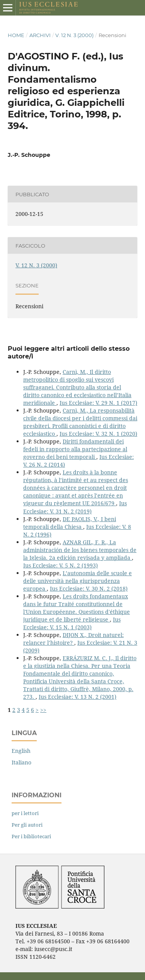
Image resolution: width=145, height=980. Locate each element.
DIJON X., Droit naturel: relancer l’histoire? (73, 639)
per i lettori (25, 813)
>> (43, 710)
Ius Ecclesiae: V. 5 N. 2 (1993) (61, 565)
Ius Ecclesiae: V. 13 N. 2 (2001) (78, 697)
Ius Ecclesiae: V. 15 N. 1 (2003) (72, 623)
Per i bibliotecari (31, 836)
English (21, 751)
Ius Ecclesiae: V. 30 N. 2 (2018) (89, 589)
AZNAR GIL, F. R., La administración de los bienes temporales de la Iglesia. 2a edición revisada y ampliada (80, 550)
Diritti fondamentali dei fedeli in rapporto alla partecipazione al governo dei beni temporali (75, 449)
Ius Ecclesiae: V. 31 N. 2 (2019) (75, 507)
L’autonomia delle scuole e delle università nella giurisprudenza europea (78, 581)
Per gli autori (27, 825)
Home (16, 35)
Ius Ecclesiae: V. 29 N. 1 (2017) (98, 403)
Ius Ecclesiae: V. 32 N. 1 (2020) (98, 434)
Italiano (21, 762)
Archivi (40, 35)
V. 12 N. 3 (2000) (74, 35)
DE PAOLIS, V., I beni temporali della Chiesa (70, 523)
